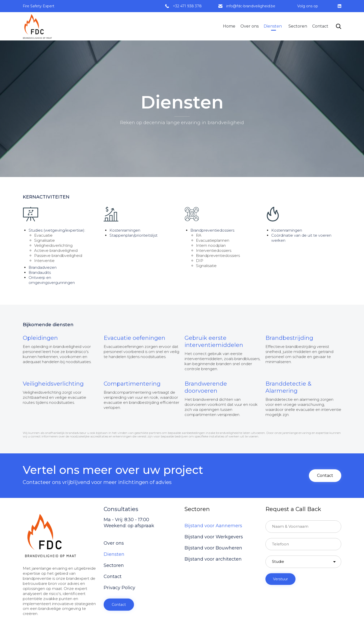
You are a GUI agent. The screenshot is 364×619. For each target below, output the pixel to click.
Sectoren (298, 26)
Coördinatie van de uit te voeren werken (301, 238)
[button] (325, 476)
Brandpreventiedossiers (212, 230)
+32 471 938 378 (187, 6)
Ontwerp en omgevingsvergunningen (52, 280)
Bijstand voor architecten (213, 559)
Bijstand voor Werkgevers (214, 537)
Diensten (273, 26)
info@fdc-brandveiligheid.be (251, 6)
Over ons (249, 26)
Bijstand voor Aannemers (213, 526)
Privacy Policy (119, 588)
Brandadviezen (43, 267)
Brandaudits (40, 272)
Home (229, 26)
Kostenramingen (125, 230)
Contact (320, 26)
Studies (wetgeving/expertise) (56, 230)
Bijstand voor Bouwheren (213, 548)
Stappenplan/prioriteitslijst (133, 235)
